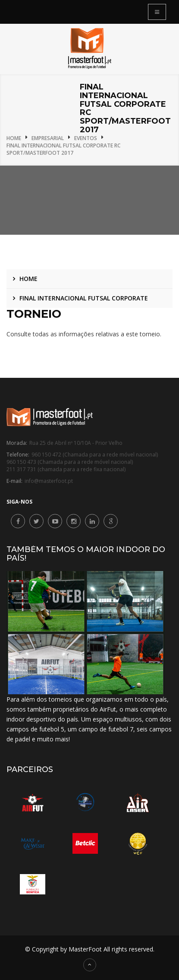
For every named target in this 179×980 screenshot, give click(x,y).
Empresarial (48, 138)
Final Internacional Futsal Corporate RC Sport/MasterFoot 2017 (63, 149)
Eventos (86, 138)
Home (14, 138)
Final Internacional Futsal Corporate (84, 298)
